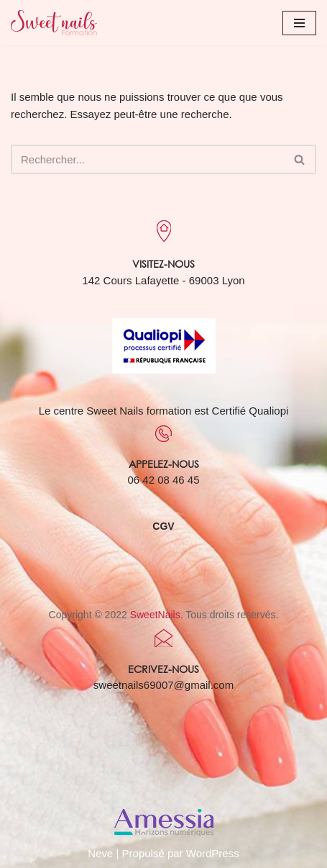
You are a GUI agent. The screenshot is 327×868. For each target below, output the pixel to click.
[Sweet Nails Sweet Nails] (54, 23)
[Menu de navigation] (299, 23)
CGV (163, 526)
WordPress (213, 853)
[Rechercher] (147, 159)
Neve (100, 853)
